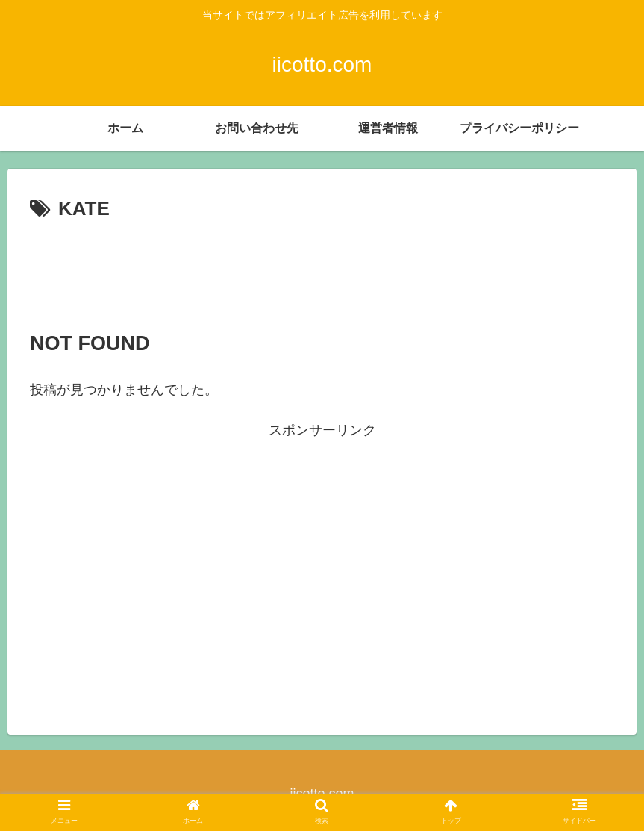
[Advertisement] (322, 267)
